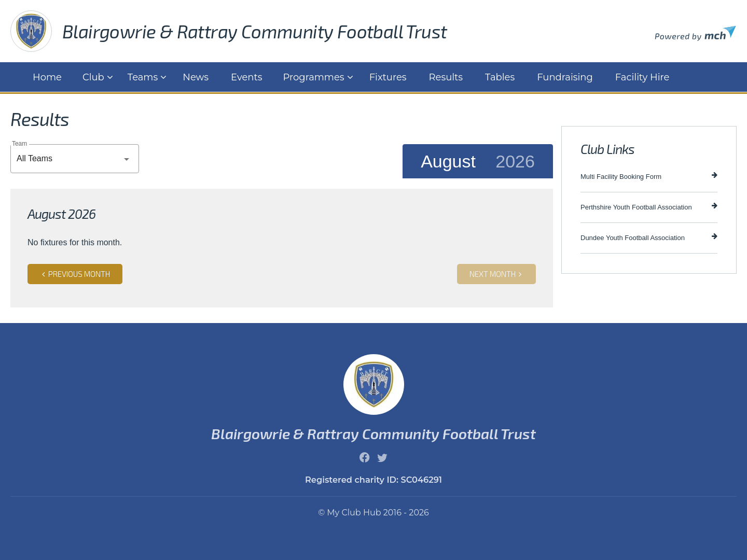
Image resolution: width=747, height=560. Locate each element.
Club (93, 77)
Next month (497, 274)
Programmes (314, 77)
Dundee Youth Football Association (649, 237)
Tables (500, 77)
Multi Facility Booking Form (649, 176)
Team (19, 144)
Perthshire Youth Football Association (649, 207)
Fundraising (565, 77)
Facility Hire (642, 77)
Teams (143, 77)
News (196, 77)
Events (246, 77)
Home (47, 77)
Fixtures (388, 77)
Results (446, 77)
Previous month (75, 274)
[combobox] (75, 159)
